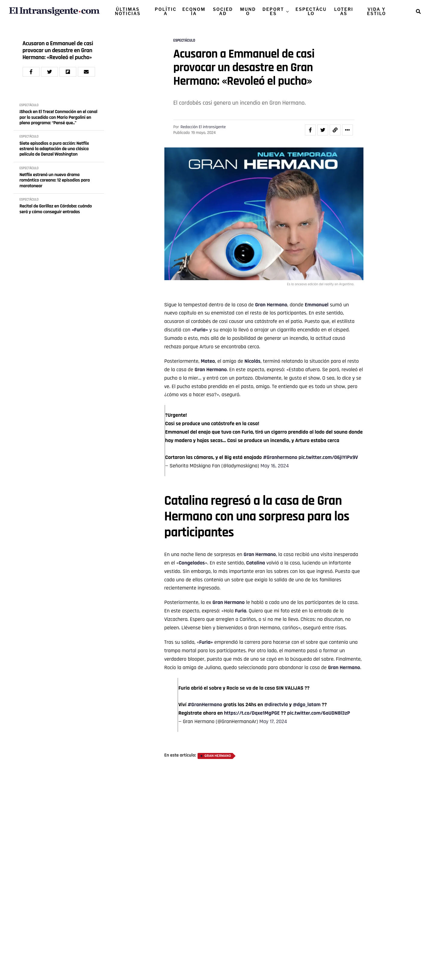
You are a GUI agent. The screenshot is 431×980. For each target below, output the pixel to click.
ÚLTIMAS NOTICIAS (128, 11)
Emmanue (316, 305)
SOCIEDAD (223, 11)
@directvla (276, 705)
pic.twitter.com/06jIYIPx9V (328, 457)
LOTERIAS (344, 11)
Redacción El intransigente (203, 127)
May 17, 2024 (273, 721)
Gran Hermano (271, 305)
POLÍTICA (166, 11)
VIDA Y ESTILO (377, 11)
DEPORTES (273, 11)
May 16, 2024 (275, 466)
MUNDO (248, 11)
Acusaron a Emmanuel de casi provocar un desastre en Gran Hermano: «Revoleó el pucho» (58, 51)
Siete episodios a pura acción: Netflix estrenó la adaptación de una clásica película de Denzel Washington (54, 149)
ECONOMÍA (194, 11)
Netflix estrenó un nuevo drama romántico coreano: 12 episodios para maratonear (55, 180)
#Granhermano (280, 457)
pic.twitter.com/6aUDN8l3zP (318, 713)
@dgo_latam (307, 705)
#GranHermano (205, 705)
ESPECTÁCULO (311, 11)
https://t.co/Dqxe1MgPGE (252, 713)
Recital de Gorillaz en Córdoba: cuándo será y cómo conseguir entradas (56, 209)
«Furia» (200, 330)
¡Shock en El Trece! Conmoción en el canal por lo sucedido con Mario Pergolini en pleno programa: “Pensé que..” (59, 117)
